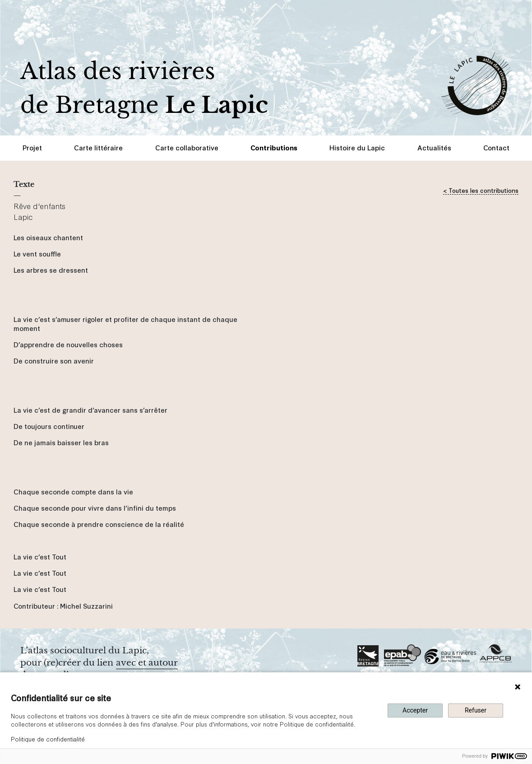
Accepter (415, 710)
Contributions (274, 147)
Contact (496, 147)
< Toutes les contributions (481, 190)
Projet (32, 147)
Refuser (476, 710)
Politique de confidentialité (48, 739)
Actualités (434, 147)
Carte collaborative (187, 147)
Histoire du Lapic (357, 147)
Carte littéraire (98, 147)
